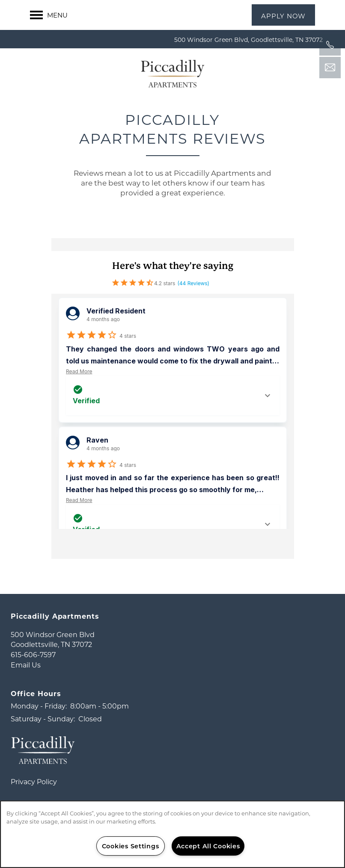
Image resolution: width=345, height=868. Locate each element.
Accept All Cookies (208, 846)
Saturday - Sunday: (43, 733)
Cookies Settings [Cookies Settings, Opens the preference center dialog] (131, 846)
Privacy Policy (34, 796)
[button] (283, 15)
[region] (172, 834)
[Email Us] (330, 68)
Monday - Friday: (39, 721)
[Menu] (49, 15)
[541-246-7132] (330, 45)
